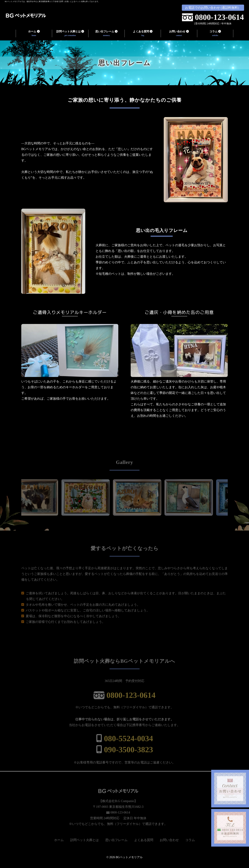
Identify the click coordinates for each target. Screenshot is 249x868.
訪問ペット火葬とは (70, 34)
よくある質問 (143, 34)
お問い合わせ (179, 34)
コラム (215, 34)
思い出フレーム (106, 34)
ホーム (34, 34)
